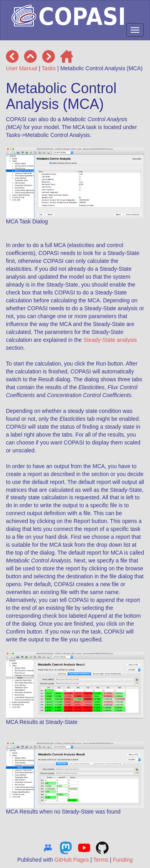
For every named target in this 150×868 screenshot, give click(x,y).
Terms (101, 860)
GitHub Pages (72, 860)
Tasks (49, 68)
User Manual (22, 68)
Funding (123, 860)
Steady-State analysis (110, 340)
